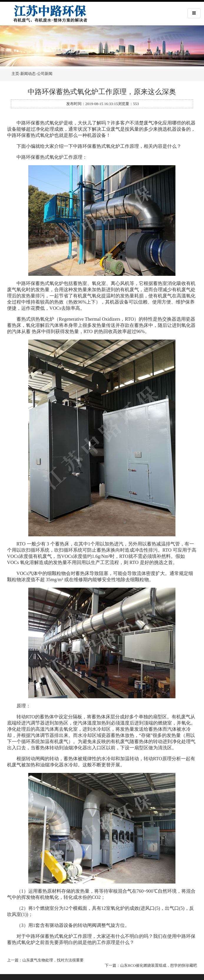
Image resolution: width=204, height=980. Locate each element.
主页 (15, 74)
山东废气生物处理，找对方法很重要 (53, 960)
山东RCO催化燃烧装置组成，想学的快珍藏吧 (159, 965)
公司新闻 (45, 74)
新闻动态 (28, 74)
